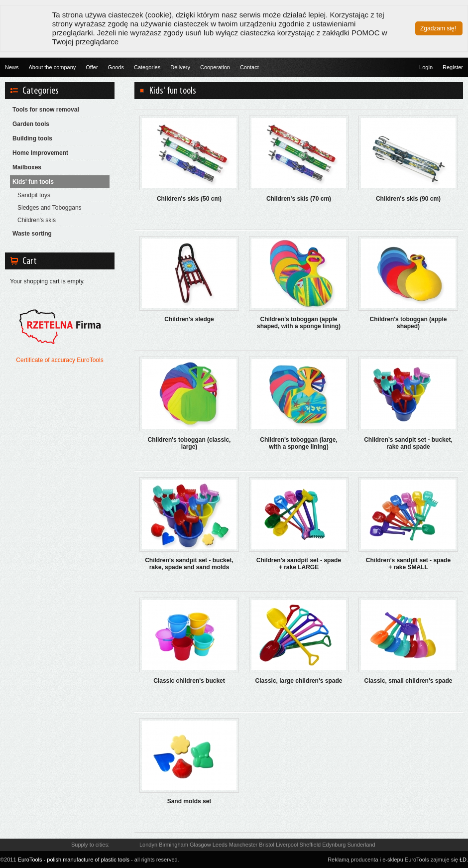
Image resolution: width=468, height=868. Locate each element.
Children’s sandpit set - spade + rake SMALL (408, 564)
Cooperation (215, 67)
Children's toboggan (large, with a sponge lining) (299, 443)
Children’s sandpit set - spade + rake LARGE (299, 564)
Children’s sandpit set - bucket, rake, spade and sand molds (189, 564)
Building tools (32, 138)
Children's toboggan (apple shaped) (409, 323)
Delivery (180, 67)
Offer (92, 67)
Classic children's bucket (189, 681)
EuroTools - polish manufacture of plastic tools (74, 860)
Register (453, 67)
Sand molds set (189, 801)
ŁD (463, 860)
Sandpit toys (34, 195)
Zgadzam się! (438, 28)
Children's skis (37, 220)
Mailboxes (27, 167)
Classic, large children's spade (299, 681)
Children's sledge (189, 319)
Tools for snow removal (46, 110)
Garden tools (31, 124)
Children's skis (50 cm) (189, 199)
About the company (53, 67)
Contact (249, 67)
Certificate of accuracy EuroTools (59, 360)
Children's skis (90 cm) (408, 199)
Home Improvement (40, 153)
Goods (116, 67)
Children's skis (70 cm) (299, 199)
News (12, 67)
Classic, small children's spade (409, 681)
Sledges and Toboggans (50, 208)
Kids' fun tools (33, 182)
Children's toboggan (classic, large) (189, 443)
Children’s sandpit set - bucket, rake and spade (408, 443)
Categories (147, 67)
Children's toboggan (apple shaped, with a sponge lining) (299, 323)
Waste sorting (32, 234)
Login (426, 67)
